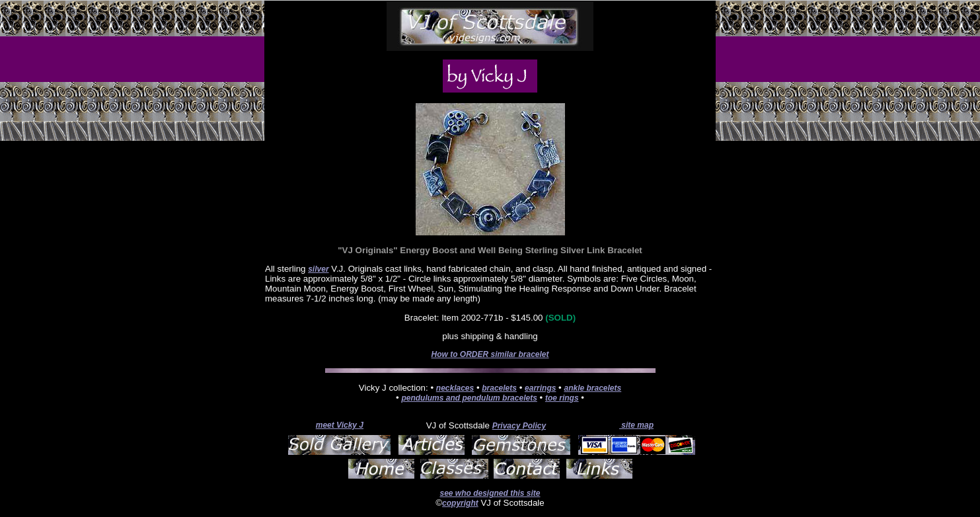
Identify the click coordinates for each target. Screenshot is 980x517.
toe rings (562, 398)
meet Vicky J (340, 425)
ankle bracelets (592, 388)
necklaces (455, 388)
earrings (540, 388)
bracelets (499, 388)
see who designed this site (490, 493)
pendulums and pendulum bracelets (469, 398)
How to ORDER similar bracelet (490, 354)
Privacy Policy (519, 426)
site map (636, 425)
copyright (460, 503)
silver (318, 269)
